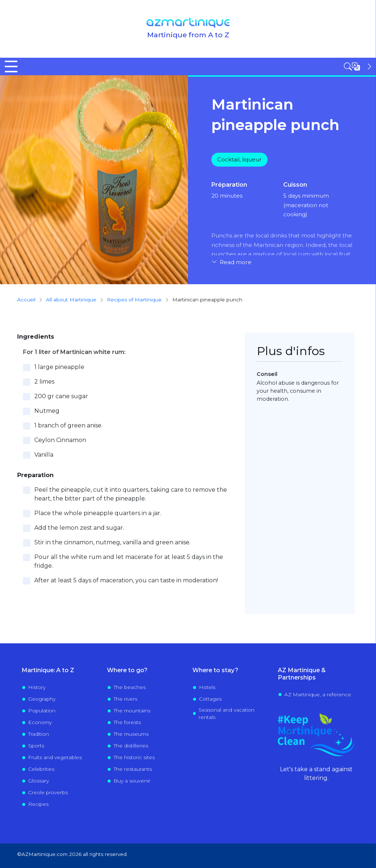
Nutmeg (47, 411)
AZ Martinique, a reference (318, 694)
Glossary (39, 781)
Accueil (26, 300)
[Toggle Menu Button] (11, 66)
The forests (127, 722)
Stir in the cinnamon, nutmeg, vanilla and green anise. (112, 542)
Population (42, 711)
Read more (236, 262)
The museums (131, 734)
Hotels (207, 687)
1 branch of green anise (68, 425)
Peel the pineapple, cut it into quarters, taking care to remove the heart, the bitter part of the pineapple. (131, 494)
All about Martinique (71, 300)
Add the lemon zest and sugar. (79, 528)
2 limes (44, 382)
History (37, 687)
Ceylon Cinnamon (60, 440)
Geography (42, 699)
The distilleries (131, 746)
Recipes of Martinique (134, 300)
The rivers (125, 699)
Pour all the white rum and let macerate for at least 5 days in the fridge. (129, 561)
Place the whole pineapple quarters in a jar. (98, 513)
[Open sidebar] (358, 66)
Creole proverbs (48, 792)
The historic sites (134, 757)
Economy (40, 722)
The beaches (130, 687)
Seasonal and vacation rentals (227, 713)
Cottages (210, 699)
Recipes (38, 804)
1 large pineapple (59, 367)
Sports (36, 746)
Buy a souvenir (132, 781)
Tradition (39, 734)
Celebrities (41, 769)
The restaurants (133, 769)
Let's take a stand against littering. (316, 774)
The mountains (132, 711)
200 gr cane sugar (61, 396)
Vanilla (44, 455)
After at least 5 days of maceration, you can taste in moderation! (126, 580)
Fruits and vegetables (55, 757)
